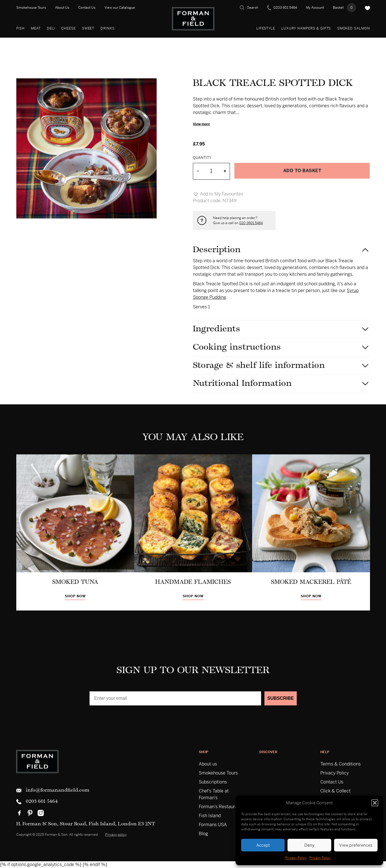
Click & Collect (335, 791)
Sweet (88, 28)
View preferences (356, 845)
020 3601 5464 (251, 223)
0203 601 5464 (282, 8)
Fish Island (210, 816)
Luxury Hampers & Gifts (306, 28)
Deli (51, 28)
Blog (203, 834)
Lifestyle (266, 28)
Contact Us (87, 8)
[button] (375, 803)
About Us (62, 8)
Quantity (202, 158)
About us (208, 764)
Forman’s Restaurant (220, 807)
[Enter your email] (175, 698)
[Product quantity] (211, 171)
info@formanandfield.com (53, 790)
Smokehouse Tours (31, 8)
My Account (315, 8)
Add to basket (302, 171)
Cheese (68, 28)
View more (201, 124)
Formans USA (213, 825)
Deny (309, 845)
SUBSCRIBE (280, 698)
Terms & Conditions (341, 764)
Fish (21, 28)
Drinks (108, 28)
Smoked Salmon (354, 28)
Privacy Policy (296, 858)
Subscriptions (213, 782)
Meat (36, 28)
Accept (263, 845)
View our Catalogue (120, 8)
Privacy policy (116, 835)
